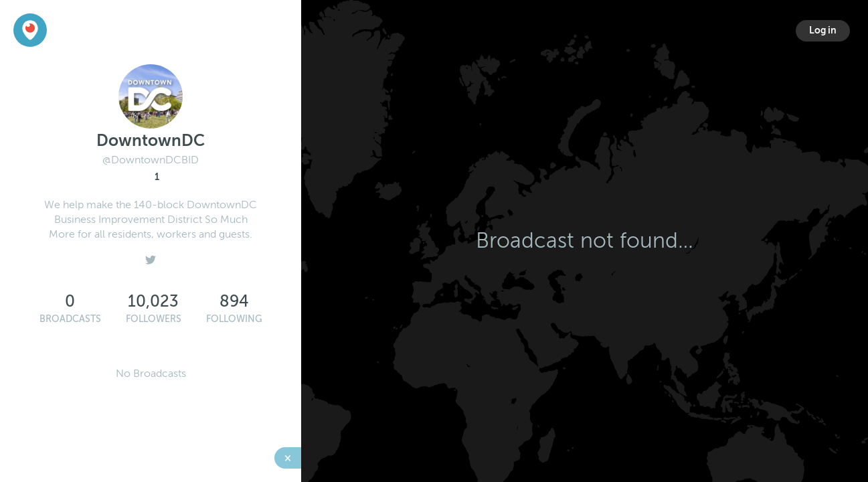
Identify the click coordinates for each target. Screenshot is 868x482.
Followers (154, 319)
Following (234, 319)
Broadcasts (70, 319)
